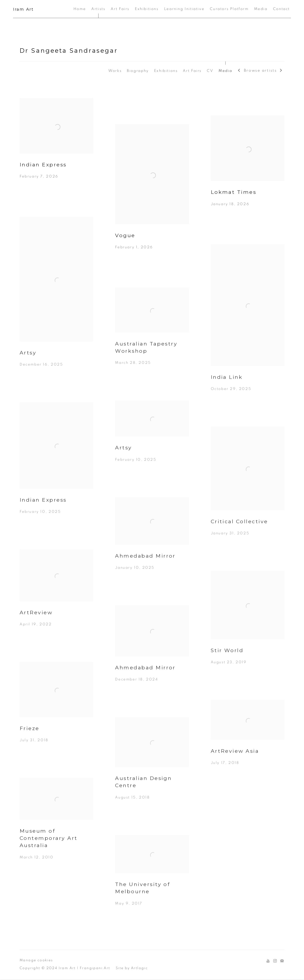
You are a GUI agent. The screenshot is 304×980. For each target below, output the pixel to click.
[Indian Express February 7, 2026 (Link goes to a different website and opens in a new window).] (56, 145)
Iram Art (23, 9)
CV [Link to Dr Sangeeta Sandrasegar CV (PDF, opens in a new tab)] (210, 71)
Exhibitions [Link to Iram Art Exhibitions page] (147, 9)
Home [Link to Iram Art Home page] (80, 9)
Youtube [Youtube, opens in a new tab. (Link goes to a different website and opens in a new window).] (268, 961)
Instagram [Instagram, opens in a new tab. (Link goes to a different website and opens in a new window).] (275, 961)
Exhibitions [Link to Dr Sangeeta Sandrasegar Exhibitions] (166, 71)
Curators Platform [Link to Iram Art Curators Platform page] (229, 9)
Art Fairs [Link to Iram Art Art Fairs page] (120, 9)
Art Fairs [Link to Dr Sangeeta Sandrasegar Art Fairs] (192, 71)
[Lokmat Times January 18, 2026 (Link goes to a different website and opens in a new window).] (248, 167)
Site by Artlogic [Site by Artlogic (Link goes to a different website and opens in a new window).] (132, 968)
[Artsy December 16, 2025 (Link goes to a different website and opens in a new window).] (56, 300)
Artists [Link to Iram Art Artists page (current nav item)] (98, 9)
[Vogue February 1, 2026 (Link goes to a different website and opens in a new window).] (152, 193)
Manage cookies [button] (36, 960)
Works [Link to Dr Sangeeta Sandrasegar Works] (115, 71)
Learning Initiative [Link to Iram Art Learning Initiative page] (184, 9)
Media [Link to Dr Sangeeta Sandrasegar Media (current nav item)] (225, 71)
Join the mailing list (282, 961)
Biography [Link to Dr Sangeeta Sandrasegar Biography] (138, 71)
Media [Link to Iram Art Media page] (261, 9)
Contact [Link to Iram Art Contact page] (281, 9)
